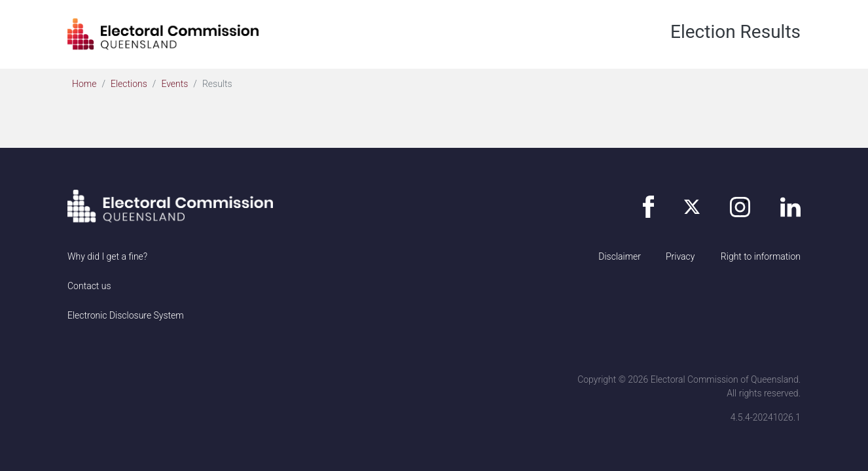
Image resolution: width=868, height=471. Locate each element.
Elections (129, 84)
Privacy (680, 256)
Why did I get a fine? (107, 256)
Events (174, 84)
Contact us (89, 286)
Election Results (735, 32)
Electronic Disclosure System (126, 315)
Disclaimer (620, 256)
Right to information (761, 256)
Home (84, 84)
